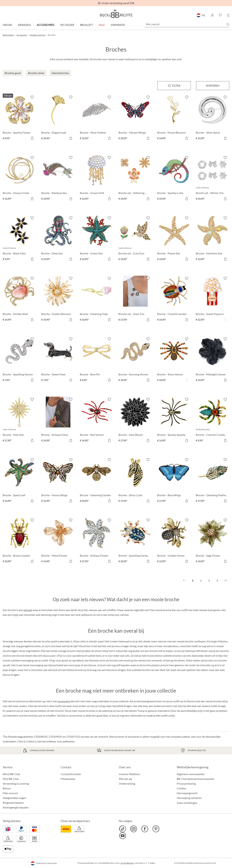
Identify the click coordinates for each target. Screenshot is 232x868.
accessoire (64, 701)
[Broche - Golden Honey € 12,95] (174, 541)
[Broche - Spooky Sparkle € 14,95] (174, 420)
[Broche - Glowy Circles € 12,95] (19, 179)
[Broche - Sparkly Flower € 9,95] (19, 118)
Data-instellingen (187, 803)
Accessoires (45, 25)
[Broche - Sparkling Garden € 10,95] (135, 541)
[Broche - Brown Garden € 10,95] (19, 541)
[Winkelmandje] (228, 15)
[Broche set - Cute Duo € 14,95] (135, 239)
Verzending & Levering (16, 784)
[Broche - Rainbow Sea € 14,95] (58, 179)
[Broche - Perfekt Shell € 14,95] (19, 299)
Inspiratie (118, 25)
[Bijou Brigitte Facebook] (145, 829)
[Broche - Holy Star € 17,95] (19, 420)
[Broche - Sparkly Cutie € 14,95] (174, 179)
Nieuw (7, 25)
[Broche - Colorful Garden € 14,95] (174, 299)
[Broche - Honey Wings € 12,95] (58, 481)
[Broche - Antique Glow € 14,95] (58, 420)
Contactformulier (71, 774)
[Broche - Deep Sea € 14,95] (58, 239)
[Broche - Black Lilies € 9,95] (19, 239)
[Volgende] (225, 581)
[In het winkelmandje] (32, 138)
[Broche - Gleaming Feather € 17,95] (213, 481)
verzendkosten (127, 863)
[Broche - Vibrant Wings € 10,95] (135, 118)
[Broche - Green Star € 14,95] (97, 239)
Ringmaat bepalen (13, 803)
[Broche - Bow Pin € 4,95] (97, 360)
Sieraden (24, 25)
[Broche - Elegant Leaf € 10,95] (58, 118)
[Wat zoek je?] (187, 24)
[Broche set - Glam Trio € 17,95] (135, 299)
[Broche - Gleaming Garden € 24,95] (97, 481)
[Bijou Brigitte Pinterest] (156, 829)
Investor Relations (130, 774)
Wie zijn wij (125, 779)
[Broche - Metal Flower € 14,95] (58, 541)
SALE (102, 25)
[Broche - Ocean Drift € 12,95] (97, 179)
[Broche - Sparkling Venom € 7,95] (19, 360)
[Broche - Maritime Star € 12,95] (213, 239)
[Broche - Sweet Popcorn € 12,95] (213, 299)
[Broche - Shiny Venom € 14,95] (174, 360)
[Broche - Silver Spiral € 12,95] (213, 118)
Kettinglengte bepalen (16, 807)
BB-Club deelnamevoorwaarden (196, 779)
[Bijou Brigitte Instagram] (134, 829)
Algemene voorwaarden (191, 774)
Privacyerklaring (186, 784)
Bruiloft (86, 25)
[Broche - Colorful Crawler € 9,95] (213, 420)
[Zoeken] (228, 24)
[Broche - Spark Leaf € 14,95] (19, 481)
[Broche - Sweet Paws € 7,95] (58, 360)
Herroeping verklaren (189, 798)
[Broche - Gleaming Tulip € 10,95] (97, 299)
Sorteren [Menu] (213, 86)
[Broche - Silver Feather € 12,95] (97, 118)
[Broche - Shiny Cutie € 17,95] (135, 481)
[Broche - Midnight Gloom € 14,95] (213, 360)
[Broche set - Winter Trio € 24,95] (213, 179)
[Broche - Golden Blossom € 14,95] (58, 299)
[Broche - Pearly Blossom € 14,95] (174, 118)
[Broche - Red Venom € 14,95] (97, 420)
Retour (7, 788)
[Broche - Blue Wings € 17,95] (174, 481)
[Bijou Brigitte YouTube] (123, 836)
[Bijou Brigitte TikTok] (123, 829)
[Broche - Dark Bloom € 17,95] (135, 420)
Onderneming (127, 784)
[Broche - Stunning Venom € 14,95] (135, 360)
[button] (212, 15)
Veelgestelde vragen (14, 798)
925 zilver (67, 25)
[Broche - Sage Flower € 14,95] (213, 541)
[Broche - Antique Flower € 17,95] (97, 541)
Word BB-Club (11, 774)
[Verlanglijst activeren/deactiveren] (32, 97)
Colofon (182, 788)
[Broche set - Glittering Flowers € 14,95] (135, 179)
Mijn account (10, 793)
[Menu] (174, 86)
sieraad (28, 610)
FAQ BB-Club (11, 779)
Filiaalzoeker (68, 779)
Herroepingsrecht (187, 793)
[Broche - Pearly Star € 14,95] (174, 239)
